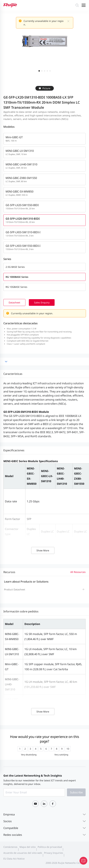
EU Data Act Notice (14, 859)
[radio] (20, 749)
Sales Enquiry (43, 302)
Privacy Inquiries (54, 853)
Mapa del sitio (28, 847)
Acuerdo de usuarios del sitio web (23, 853)
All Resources (78, 572)
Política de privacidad (50, 847)
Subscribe (76, 792)
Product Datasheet (15, 589)
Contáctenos (10, 847)
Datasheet (15, 302)
